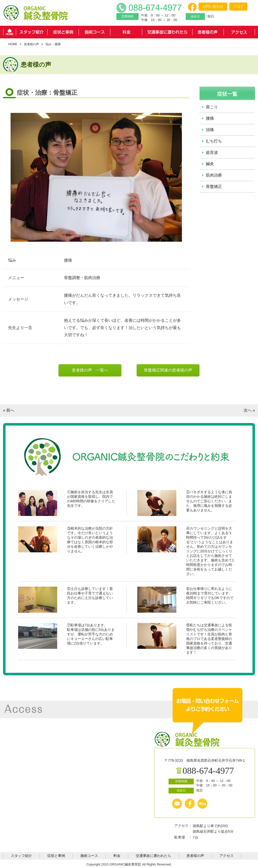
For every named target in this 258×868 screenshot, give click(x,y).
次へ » (249, 410)
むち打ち (214, 141)
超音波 (212, 152)
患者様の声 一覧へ (90, 370)
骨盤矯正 (214, 187)
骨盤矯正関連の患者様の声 (168, 370)
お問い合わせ (213, 6)
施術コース (95, 32)
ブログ (238, 6)
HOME (9, 32)
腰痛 (210, 118)
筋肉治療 (214, 175)
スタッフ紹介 (32, 32)
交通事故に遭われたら (167, 32)
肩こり (212, 107)
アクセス (239, 32)
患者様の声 (208, 32)
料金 (126, 32)
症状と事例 (63, 32)
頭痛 (210, 130)
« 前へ (9, 410)
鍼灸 (210, 164)
